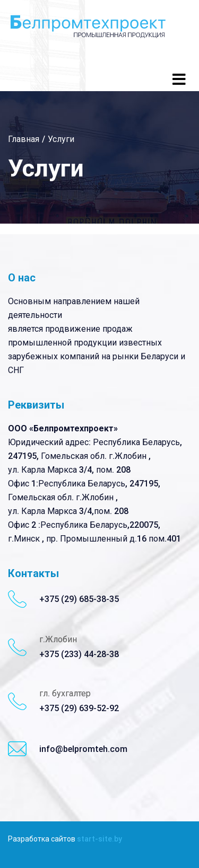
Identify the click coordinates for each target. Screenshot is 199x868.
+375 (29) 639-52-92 (79, 708)
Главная (24, 139)
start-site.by (99, 839)
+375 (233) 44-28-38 (79, 654)
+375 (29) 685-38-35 (79, 599)
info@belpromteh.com (83, 749)
